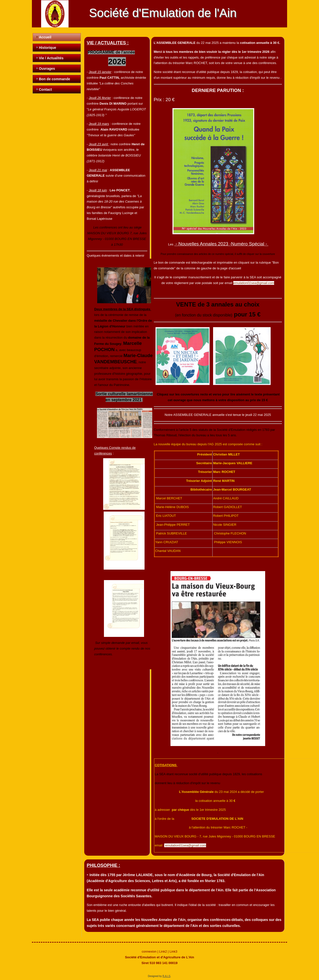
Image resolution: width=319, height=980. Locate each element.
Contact (45, 89)
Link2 (163, 951)
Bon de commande (54, 79)
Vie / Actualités (51, 58)
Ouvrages (47, 69)
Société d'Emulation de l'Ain (163, 13)
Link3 (173, 951)
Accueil (45, 37)
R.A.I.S (166, 976)
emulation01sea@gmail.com (254, 283)
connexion (149, 951)
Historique (47, 48)
